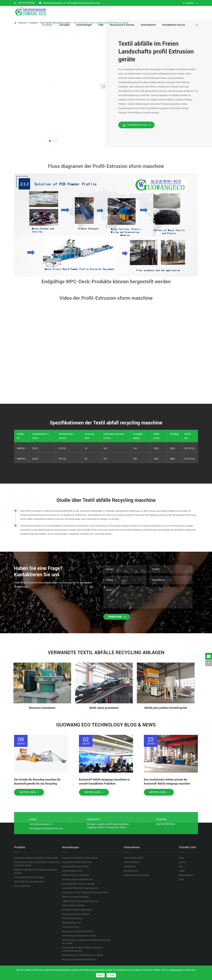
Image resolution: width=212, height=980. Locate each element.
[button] (103, 86)
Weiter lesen (29, 792)
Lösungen (64, 25)
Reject (100, 975)
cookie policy (176, 970)
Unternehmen (148, 25)
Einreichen (117, 617)
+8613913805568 (24, 3)
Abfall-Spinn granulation (104, 708)
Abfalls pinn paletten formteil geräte (166, 708)
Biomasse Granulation (42, 708)
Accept (111, 975)
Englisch (190, 3)
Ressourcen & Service (122, 25)
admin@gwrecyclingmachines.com (83, 3)
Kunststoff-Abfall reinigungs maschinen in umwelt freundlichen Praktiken (104, 782)
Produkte (47, 25)
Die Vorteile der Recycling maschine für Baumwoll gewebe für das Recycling (37, 782)
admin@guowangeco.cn (53, 3)
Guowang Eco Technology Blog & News (106, 725)
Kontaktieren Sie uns (174, 25)
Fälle (101, 25)
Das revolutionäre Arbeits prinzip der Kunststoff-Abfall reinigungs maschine (167, 782)
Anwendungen (84, 25)
